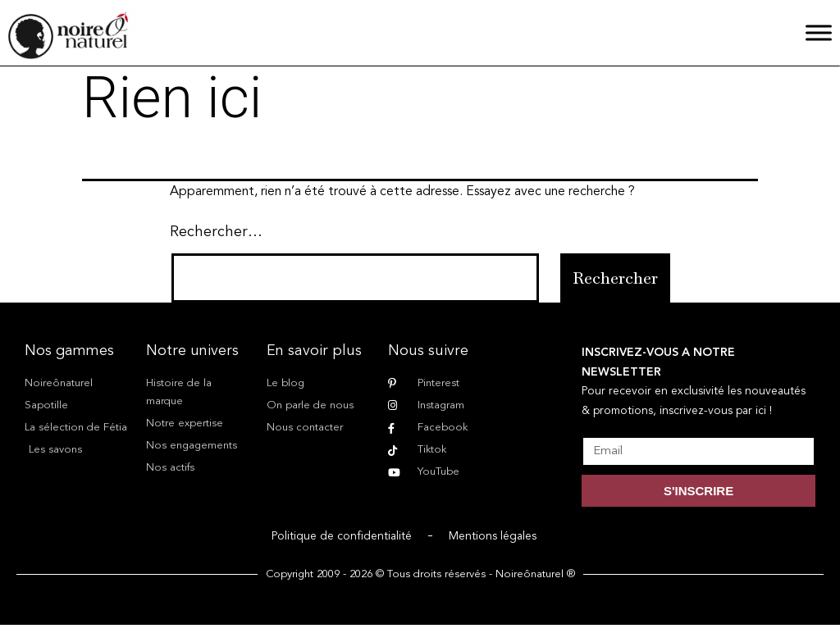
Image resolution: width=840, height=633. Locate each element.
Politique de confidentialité (342, 536)
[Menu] (819, 32)
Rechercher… (216, 232)
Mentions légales (493, 536)
